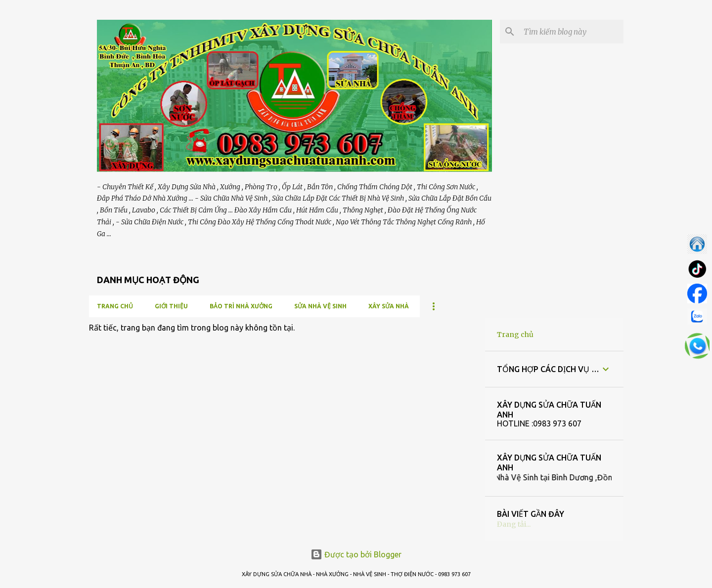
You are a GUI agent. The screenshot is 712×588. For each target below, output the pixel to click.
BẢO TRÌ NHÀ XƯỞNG (241, 306)
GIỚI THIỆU (171, 306)
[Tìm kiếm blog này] (572, 32)
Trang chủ (115, 306)
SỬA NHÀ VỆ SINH (320, 306)
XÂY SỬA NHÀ (389, 306)
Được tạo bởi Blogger (356, 554)
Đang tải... (514, 524)
